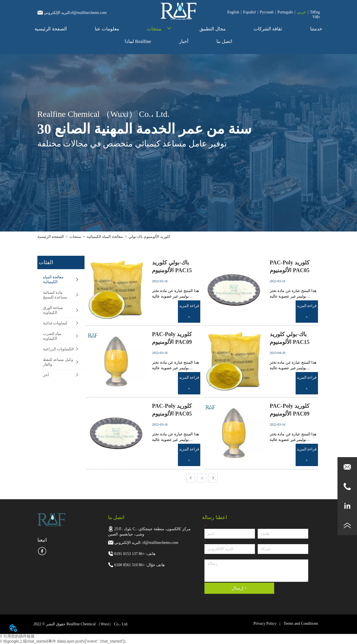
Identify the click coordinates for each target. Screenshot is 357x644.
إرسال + (239, 588)
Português (285, 12)
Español (249, 12)
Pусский (266, 12)
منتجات (159, 29)
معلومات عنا (107, 29)
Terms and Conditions (301, 624)
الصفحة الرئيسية (51, 29)
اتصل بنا (224, 41)
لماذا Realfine (138, 41)
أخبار (184, 41)
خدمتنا (316, 29)
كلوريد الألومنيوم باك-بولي (150, 237)
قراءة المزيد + (189, 311)
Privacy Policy (265, 624)
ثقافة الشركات (268, 29)
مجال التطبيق (213, 29)
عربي (301, 12)
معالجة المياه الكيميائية (105, 237)
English (233, 12)
